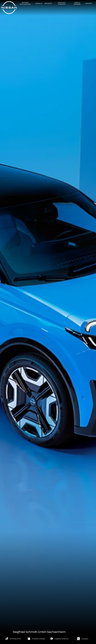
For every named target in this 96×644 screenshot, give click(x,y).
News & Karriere (77, 3)
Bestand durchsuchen (25, 3)
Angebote (48, 3)
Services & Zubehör (62, 3)
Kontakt (89, 3)
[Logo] (9, 8)
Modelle (39, 3)
